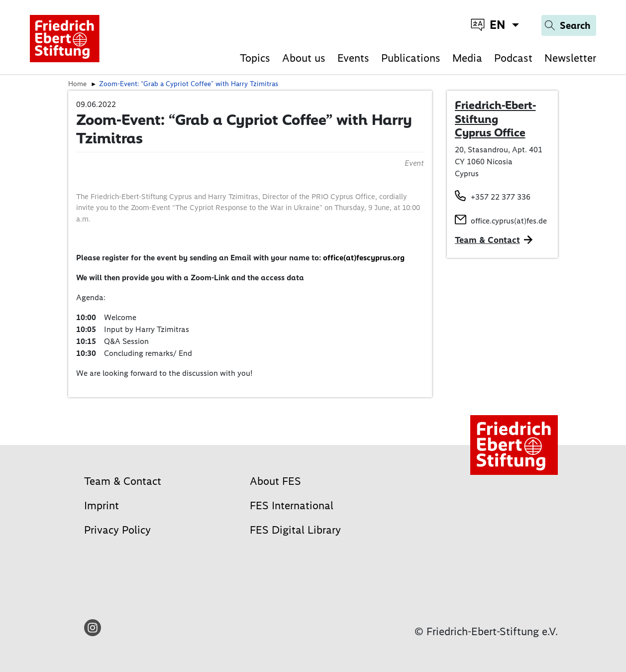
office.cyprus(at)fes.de (509, 221)
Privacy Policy (117, 530)
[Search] (569, 25)
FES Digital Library (295, 530)
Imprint (102, 505)
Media (467, 58)
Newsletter (570, 58)
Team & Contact (487, 240)
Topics (255, 58)
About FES (275, 481)
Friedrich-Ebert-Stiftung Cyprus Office (495, 119)
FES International (292, 505)
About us (304, 58)
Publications (411, 58)
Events (353, 58)
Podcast (513, 58)
